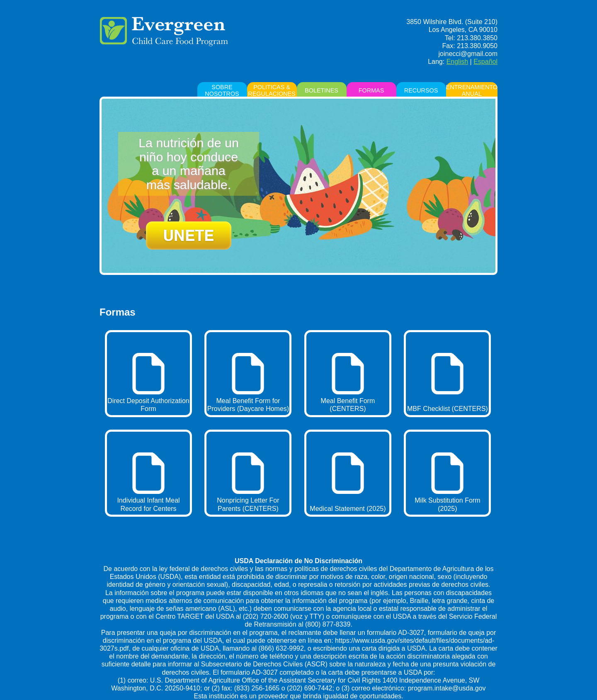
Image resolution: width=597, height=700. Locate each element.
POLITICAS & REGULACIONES (272, 90)
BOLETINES (322, 90)
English (457, 62)
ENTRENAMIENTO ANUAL (472, 90)
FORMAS (371, 90)
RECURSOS (421, 90)
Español (485, 62)
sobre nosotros (222, 90)
